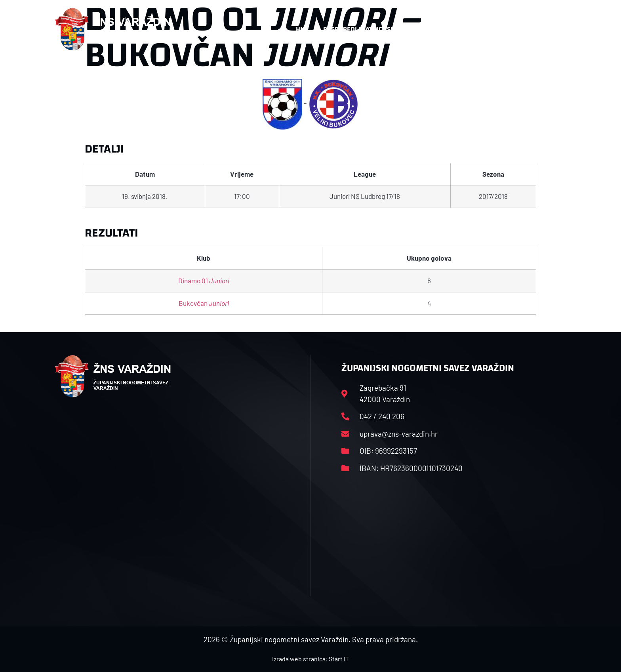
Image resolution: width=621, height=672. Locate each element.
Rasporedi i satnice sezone (367, 29)
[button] (551, 29)
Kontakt (483, 29)
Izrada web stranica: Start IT (310, 659)
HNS (302, 29)
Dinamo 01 (204, 281)
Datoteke (440, 29)
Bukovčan (204, 303)
